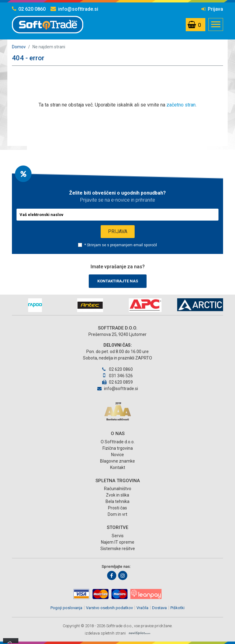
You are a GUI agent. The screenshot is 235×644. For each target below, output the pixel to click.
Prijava (212, 9)
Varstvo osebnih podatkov (109, 608)
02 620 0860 (29, 9)
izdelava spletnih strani (105, 633)
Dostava (159, 608)
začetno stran (181, 105)
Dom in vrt (117, 514)
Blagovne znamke (117, 461)
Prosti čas (117, 508)
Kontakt (118, 467)
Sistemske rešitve (118, 549)
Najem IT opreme (118, 542)
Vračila (142, 608)
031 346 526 (117, 376)
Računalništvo (118, 489)
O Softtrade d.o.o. (118, 442)
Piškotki (177, 608)
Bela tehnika (117, 501)
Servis (118, 536)
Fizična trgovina (118, 448)
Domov (19, 47)
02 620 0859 (117, 382)
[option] (35, 305)
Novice (117, 455)
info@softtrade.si (74, 9)
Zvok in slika (117, 495)
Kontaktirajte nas (118, 281)
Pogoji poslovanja (66, 608)
